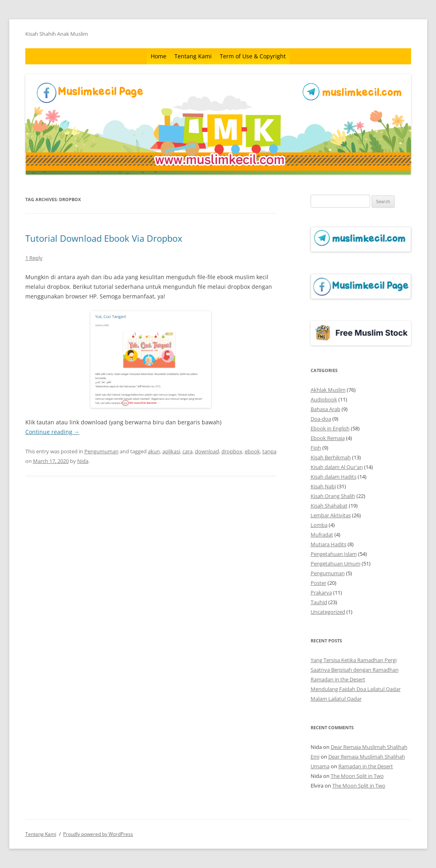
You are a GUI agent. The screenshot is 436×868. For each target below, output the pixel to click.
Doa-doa (321, 419)
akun (154, 451)
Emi (315, 757)
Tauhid (319, 602)
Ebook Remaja (328, 438)
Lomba (319, 525)
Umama (320, 766)
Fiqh (316, 448)
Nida (83, 461)
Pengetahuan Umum (336, 564)
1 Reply (34, 258)
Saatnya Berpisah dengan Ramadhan (355, 670)
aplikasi (171, 451)
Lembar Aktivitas (331, 515)
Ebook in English (330, 428)
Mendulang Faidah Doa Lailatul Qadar (356, 689)
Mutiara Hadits (329, 544)
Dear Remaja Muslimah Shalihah (369, 747)
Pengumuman (101, 451)
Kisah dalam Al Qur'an (337, 467)
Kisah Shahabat (329, 506)
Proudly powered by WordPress (98, 834)
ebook (252, 451)
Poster (318, 583)
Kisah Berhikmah (331, 457)
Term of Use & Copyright (253, 56)
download (207, 451)
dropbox (232, 451)
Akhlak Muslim (328, 390)
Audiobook (324, 399)
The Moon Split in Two (357, 776)
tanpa (269, 451)
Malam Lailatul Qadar (336, 699)
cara (187, 451)
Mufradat (322, 535)
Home (159, 56)
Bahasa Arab (325, 409)
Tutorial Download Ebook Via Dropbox (104, 238)
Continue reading (52, 432)
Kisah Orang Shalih (333, 496)
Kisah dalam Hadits (334, 477)
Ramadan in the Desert (338, 679)
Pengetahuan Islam (334, 554)
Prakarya (321, 592)
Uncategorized (328, 612)
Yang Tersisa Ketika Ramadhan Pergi (354, 660)
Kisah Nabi (323, 486)
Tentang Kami (193, 56)
